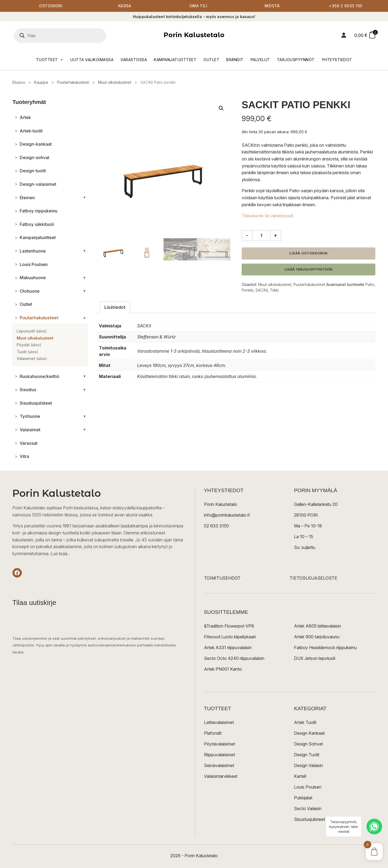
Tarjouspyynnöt (296, 60)
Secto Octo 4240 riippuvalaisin (234, 659)
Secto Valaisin (308, 809)
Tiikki (274, 290)
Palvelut (260, 60)
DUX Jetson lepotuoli (315, 659)
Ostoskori (51, 6)
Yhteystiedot (337, 60)
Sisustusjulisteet (309, 820)
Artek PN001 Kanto (223, 669)
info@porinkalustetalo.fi (227, 515)
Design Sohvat (308, 744)
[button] (221, 108)
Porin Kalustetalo (194, 35)
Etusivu (19, 82)
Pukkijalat (303, 798)
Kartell (300, 776)
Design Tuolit (307, 755)
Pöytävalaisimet (219, 744)
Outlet (211, 60)
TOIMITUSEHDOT (222, 578)
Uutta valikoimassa (92, 60)
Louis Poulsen (308, 787)
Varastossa (134, 60)
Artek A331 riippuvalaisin (228, 648)
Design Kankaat (309, 733)
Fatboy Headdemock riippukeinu (325, 648)
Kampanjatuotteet (175, 60)
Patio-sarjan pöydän (309, 191)
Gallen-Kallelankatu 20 (316, 505)
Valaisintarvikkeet (221, 776)
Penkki (247, 290)
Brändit (235, 60)
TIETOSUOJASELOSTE (313, 578)
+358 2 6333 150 (346, 6)
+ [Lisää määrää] (276, 235)
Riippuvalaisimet (219, 755)
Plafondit (213, 733)
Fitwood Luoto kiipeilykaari (230, 637)
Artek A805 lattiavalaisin (318, 626)
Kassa (125, 6)
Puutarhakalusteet (73, 82)
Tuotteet (50, 60)
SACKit (262, 290)
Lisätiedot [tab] (115, 307)
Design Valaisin (309, 766)
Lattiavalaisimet (219, 723)
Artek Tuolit (305, 723)
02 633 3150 (216, 526)
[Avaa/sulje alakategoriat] (84, 198)
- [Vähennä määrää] (247, 235)
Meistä (272, 6)
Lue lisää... (60, 554)
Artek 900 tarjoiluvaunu (317, 637)
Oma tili (198, 6)
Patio (370, 285)
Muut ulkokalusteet (115, 82)
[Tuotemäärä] (261, 236)
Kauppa (41, 82)
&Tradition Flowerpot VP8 (229, 626)
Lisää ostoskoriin (309, 253)
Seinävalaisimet (219, 766)
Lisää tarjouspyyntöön (309, 269)
